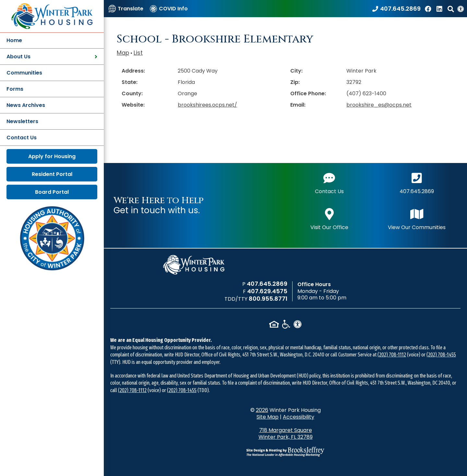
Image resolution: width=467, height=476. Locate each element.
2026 (262, 410)
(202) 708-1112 (392, 355)
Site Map (268, 417)
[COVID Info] (169, 9)
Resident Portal (52, 174)
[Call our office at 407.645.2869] (396, 9)
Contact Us (22, 138)
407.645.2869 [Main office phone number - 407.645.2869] (417, 183)
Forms (15, 89)
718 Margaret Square (286, 434)
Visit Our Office (329, 219)
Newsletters (22, 121)
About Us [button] (52, 57)
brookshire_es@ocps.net (379, 105)
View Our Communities (417, 219)
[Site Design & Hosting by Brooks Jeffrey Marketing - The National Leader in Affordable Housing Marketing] (285, 452)
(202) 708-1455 (441, 355)
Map (123, 53)
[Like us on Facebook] (429, 9)
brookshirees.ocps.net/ (207, 105)
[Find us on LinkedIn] (440, 9)
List (138, 53)
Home (14, 40)
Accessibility (299, 417)
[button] (451, 9)
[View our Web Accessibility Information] (461, 9)
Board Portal (52, 192)
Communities (24, 73)
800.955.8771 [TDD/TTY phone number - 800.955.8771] (268, 299)
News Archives (26, 105)
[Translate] (126, 9)
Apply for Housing (52, 156)
